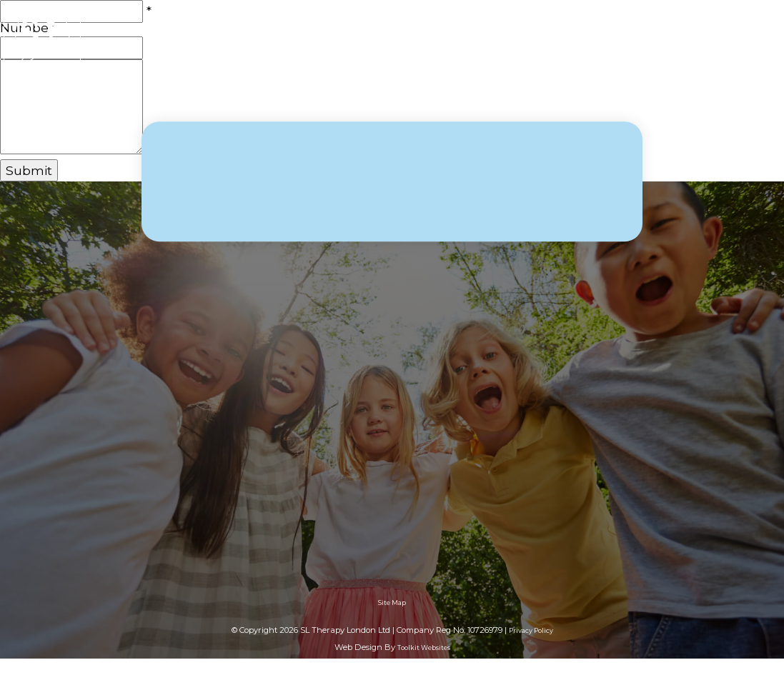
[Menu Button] (763, 43)
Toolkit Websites (424, 647)
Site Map (392, 602)
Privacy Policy (531, 630)
